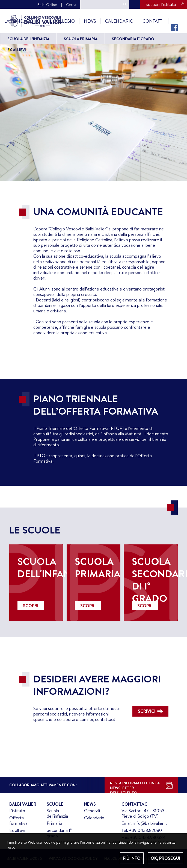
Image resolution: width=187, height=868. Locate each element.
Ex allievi (17, 50)
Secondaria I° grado (133, 39)
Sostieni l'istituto (161, 4)
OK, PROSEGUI (165, 858)
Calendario (119, 21)
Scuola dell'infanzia (57, 813)
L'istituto (17, 811)
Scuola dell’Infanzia (28, 39)
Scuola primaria (81, 39)
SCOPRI (31, 606)
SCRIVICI (147, 711)
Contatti (153, 21)
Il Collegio (62, 21)
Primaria (54, 823)
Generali (92, 811)
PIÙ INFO (132, 858)
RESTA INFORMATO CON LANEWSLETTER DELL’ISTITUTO (135, 787)
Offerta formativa (18, 820)
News (90, 21)
